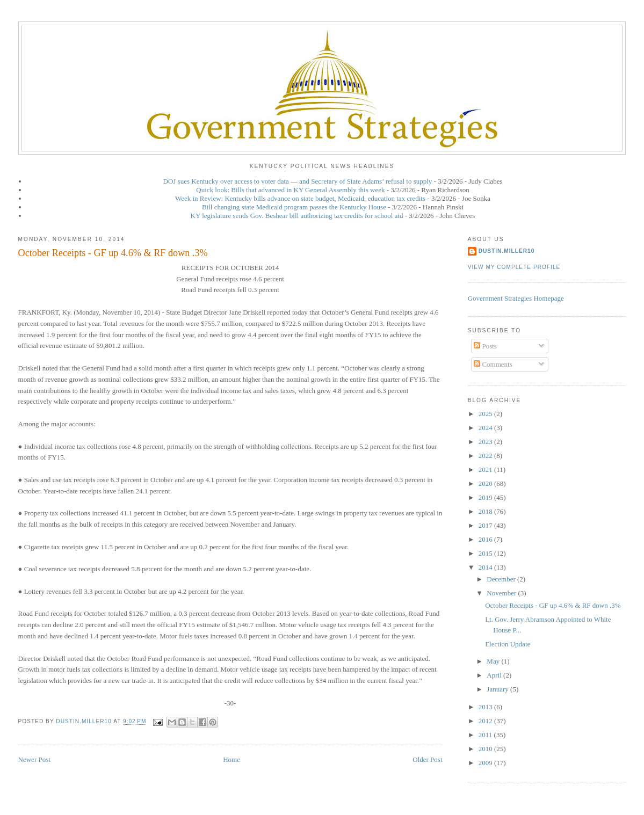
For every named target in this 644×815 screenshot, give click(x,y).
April (495, 675)
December (502, 579)
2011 (486, 735)
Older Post (427, 759)
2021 (486, 470)
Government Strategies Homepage (516, 298)
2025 (486, 414)
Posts (485, 346)
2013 (486, 707)
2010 (486, 749)
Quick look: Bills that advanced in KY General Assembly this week (290, 190)
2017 (486, 525)
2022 (486, 456)
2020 (486, 483)
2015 (486, 553)
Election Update (508, 644)
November (502, 593)
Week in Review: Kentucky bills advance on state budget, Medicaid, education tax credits (300, 198)
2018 (486, 511)
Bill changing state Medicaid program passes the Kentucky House (294, 207)
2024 (486, 428)
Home (231, 759)
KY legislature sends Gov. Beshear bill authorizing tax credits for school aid (297, 216)
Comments (493, 364)
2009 (486, 763)
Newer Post (34, 759)
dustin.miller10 (507, 251)
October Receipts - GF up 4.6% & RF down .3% (553, 605)
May (494, 661)
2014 (486, 567)
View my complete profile (514, 267)
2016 (486, 539)
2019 (486, 497)
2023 (486, 442)
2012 (486, 721)
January (498, 689)
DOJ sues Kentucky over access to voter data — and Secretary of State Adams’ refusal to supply (298, 181)
